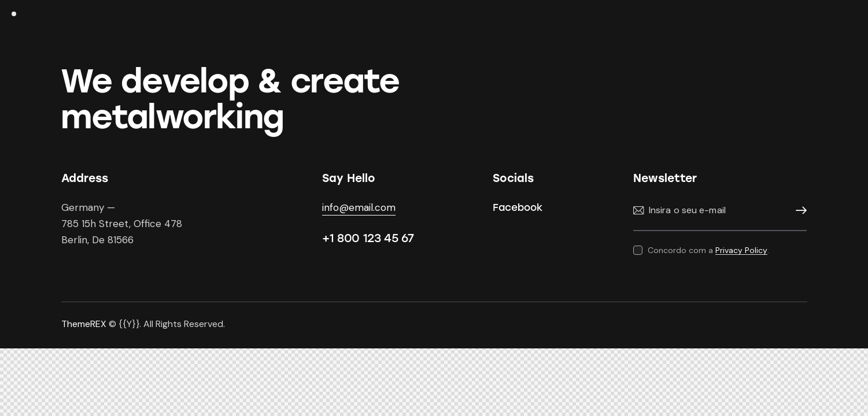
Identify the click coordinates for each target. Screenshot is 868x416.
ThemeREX (84, 324)
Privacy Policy (741, 250)
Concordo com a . (708, 250)
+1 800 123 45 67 (368, 238)
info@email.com (359, 207)
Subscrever (798, 211)
